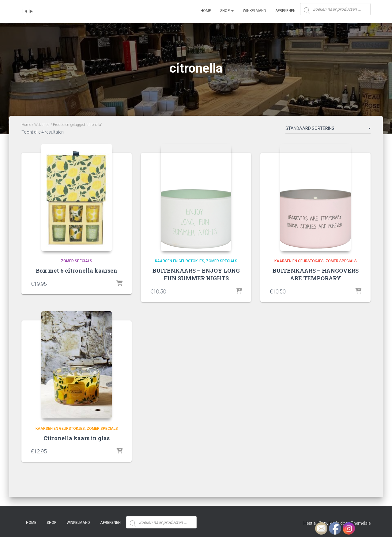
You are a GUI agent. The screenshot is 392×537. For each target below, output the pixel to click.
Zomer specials (77, 261)
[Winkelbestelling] (328, 130)
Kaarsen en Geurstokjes (180, 261)
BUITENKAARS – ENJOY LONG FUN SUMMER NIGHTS (196, 274)
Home (206, 11)
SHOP (227, 11)
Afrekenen (285, 11)
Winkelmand (254, 11)
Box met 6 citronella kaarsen (77, 270)
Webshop (42, 125)
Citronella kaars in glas (77, 438)
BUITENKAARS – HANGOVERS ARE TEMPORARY (316, 274)
